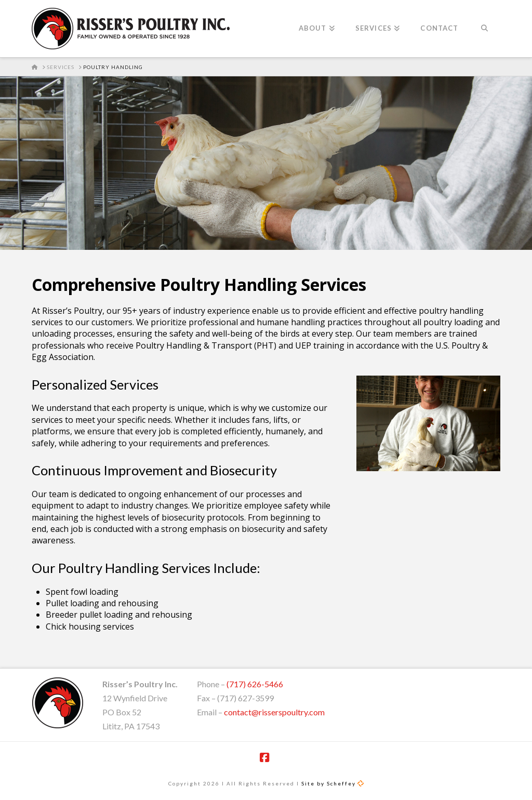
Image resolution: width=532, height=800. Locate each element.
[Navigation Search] (484, 29)
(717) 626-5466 (255, 684)
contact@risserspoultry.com (274, 712)
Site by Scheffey (329, 783)
